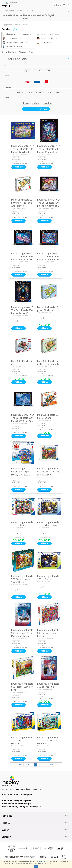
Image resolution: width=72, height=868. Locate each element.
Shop (17, 24)
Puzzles (25, 24)
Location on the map (34, 789)
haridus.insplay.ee (25, 804)
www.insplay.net (36, 807)
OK (36, 866)
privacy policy (43, 861)
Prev (21, 765)
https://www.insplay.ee (22, 801)
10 (46, 765)
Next (51, 765)
